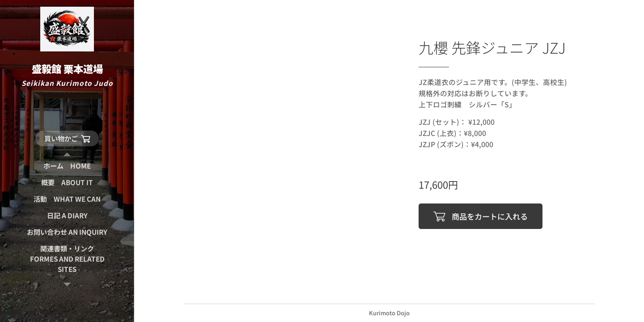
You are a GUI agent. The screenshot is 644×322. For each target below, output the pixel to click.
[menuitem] (67, 166)
